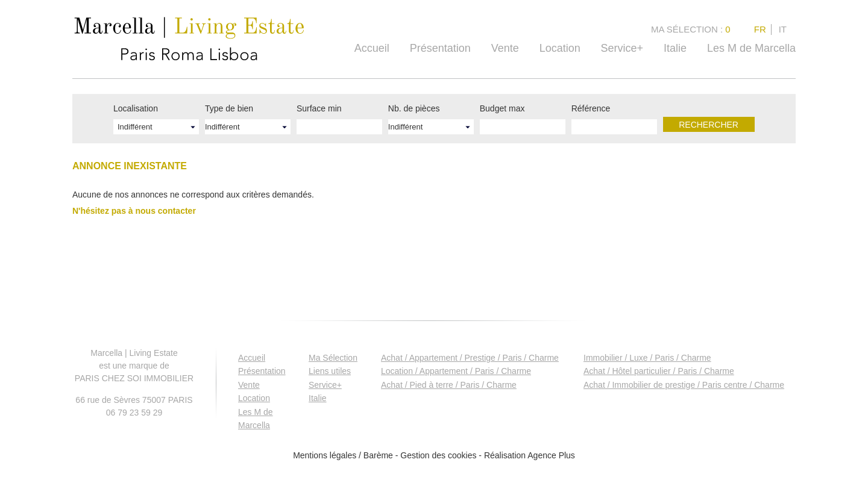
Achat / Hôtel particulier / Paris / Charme (659, 371)
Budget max (502, 108)
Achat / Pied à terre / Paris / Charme (449, 385)
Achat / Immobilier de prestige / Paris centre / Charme (684, 385)
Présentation (440, 48)
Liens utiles (330, 371)
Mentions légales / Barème (343, 455)
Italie (675, 48)
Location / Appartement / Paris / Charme (456, 371)
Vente (505, 48)
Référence (591, 108)
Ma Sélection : (692, 29)
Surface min (319, 108)
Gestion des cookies (438, 455)
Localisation (136, 108)
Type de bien (229, 108)
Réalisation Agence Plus (530, 455)
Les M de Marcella (751, 48)
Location (560, 48)
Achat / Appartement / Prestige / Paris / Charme (470, 358)
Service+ (622, 48)
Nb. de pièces (414, 108)
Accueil (372, 48)
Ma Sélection (333, 358)
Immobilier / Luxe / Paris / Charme (647, 358)
